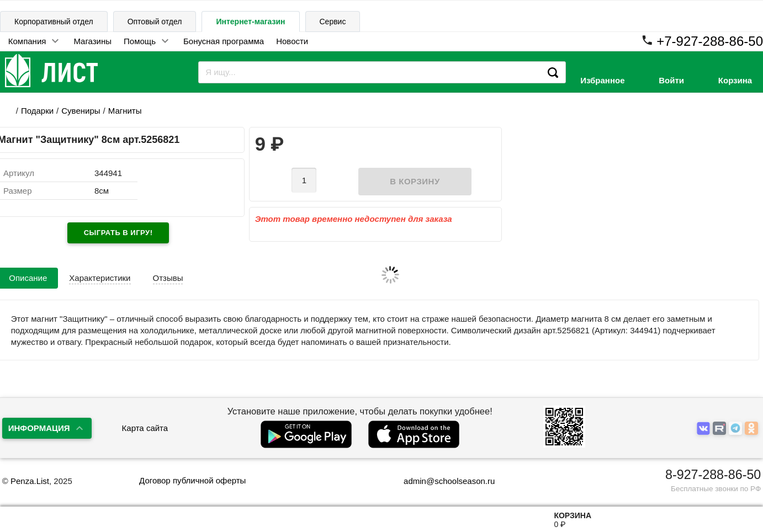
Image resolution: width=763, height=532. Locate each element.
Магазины (92, 41)
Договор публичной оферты (192, 480)
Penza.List (30, 481)
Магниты (125, 111)
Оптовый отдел (155, 22)
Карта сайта (145, 428)
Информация (39, 428)
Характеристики (100, 278)
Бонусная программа (224, 41)
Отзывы (168, 278)
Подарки (37, 111)
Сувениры (81, 111)
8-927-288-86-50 (713, 475)
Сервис (333, 22)
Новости (292, 41)
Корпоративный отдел (54, 22)
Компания (27, 41)
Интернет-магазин (250, 22)
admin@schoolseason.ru (442, 481)
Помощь (140, 41)
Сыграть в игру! (118, 233)
